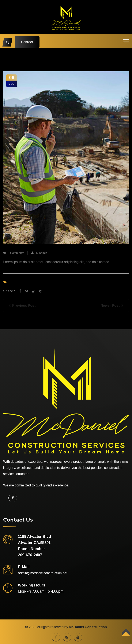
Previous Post (22, 306)
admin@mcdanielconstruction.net (43, 573)
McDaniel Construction (88, 627)
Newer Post (112, 306)
